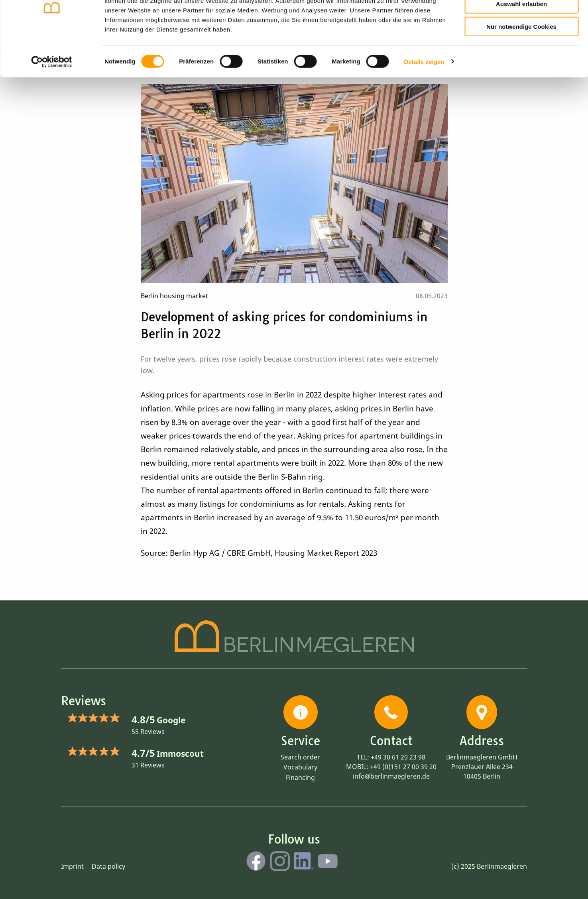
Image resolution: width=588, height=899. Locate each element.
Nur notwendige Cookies (521, 64)
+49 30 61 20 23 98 (398, 757)
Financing (300, 777)
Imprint (72, 866)
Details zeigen (424, 99)
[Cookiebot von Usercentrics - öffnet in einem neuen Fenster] (52, 100)
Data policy (108, 866)
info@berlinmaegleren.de (391, 776)
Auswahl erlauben (521, 42)
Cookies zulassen (521, 19)
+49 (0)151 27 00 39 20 (403, 767)
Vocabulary (300, 767)
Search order (300, 757)
